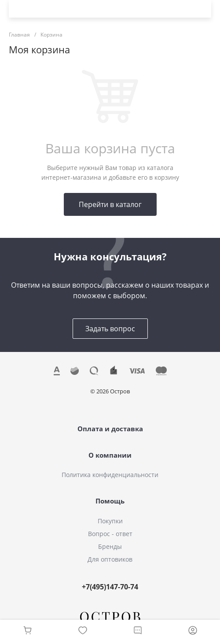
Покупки (110, 521)
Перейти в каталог (110, 204)
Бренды (110, 546)
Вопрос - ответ (110, 534)
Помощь (110, 501)
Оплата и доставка (110, 429)
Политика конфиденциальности (110, 475)
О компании (110, 455)
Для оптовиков (110, 559)
